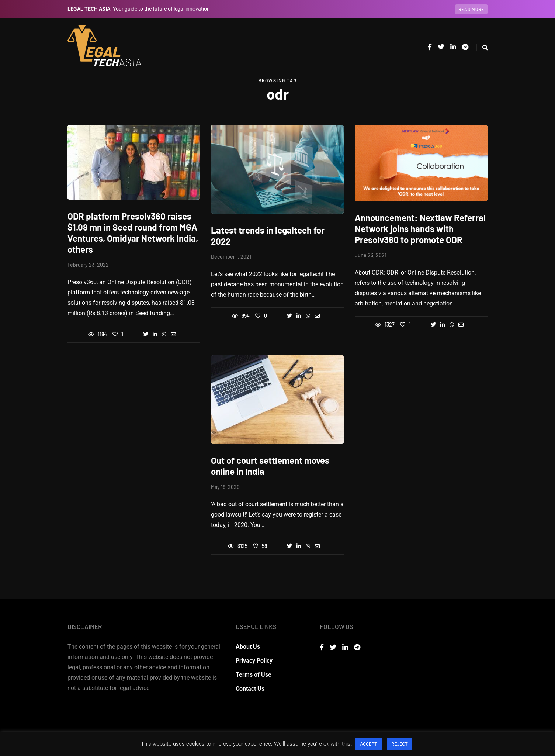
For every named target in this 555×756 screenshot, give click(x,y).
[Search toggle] (482, 47)
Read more (471, 9)
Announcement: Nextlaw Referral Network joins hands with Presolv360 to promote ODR (420, 229)
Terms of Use (254, 675)
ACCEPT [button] (369, 744)
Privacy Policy (254, 661)
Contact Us (250, 689)
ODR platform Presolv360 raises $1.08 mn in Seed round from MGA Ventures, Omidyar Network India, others (133, 233)
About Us (248, 647)
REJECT (400, 744)
